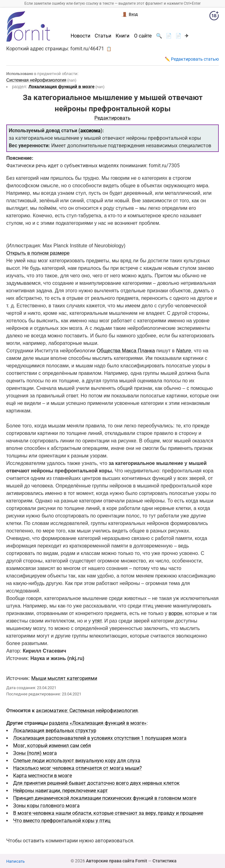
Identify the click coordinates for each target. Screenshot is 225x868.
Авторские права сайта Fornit (117, 861)
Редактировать (112, 118)
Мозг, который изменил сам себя (52, 746)
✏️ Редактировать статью (192, 59)
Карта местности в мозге (42, 776)
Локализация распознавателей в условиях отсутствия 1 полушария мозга (100, 738)
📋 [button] (109, 49)
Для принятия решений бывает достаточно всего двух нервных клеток (96, 783)
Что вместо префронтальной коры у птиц (62, 821)
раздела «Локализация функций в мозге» (98, 723)
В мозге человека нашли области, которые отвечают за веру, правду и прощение (108, 813)
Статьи (103, 36)
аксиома (90, 131)
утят (97, 621)
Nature (183, 351)
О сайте (143, 36)
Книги (122, 36)
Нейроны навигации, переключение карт (60, 791)
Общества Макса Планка (126, 351)
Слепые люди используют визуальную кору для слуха (77, 761)
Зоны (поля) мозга (35, 753)
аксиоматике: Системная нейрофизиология (87, 711)
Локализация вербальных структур (55, 731)
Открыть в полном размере (38, 253)
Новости (80, 36)
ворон (176, 613)
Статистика (165, 861)
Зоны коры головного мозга (46, 806)
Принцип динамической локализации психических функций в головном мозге (105, 798)
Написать (15, 861)
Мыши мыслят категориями (64, 678)
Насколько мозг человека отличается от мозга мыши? (77, 768)
